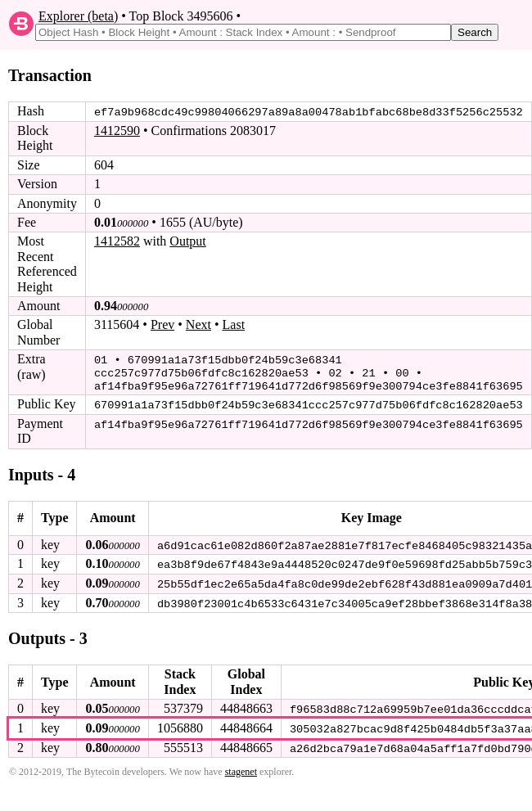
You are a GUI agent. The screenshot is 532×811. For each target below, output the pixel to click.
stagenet (241, 768)
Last (234, 324)
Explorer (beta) (78, 16)
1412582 (117, 241)
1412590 (117, 131)
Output (187, 241)
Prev (162, 324)
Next (198, 324)
